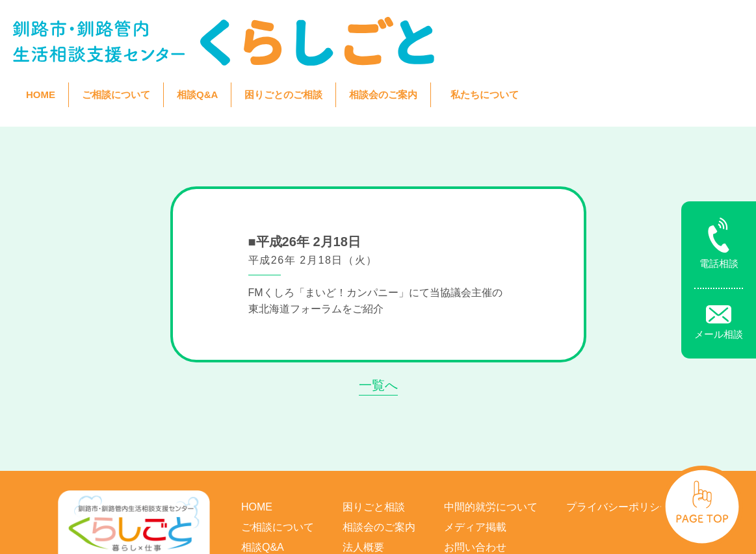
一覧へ (378, 309)
